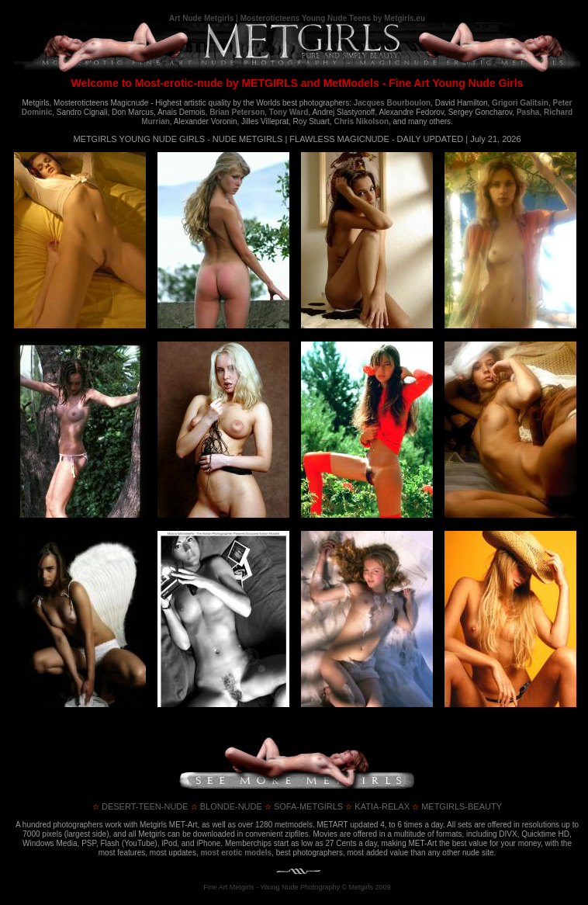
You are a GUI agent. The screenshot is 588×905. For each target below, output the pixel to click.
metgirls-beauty (457, 806)
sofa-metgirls (304, 806)
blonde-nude (227, 806)
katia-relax (377, 806)
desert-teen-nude (140, 806)
